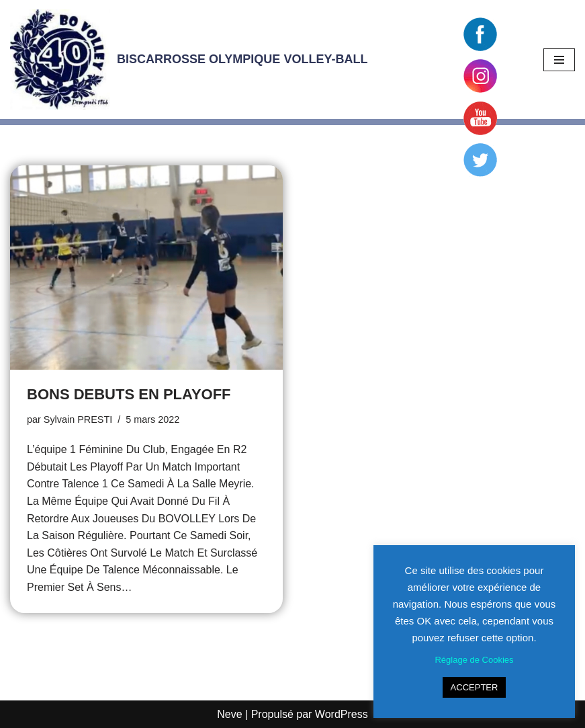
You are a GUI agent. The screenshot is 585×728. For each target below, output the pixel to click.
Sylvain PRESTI (78, 419)
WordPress (342, 714)
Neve (229, 714)
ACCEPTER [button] (475, 687)
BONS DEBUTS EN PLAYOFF (129, 394)
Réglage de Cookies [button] (474, 660)
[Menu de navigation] (559, 60)
